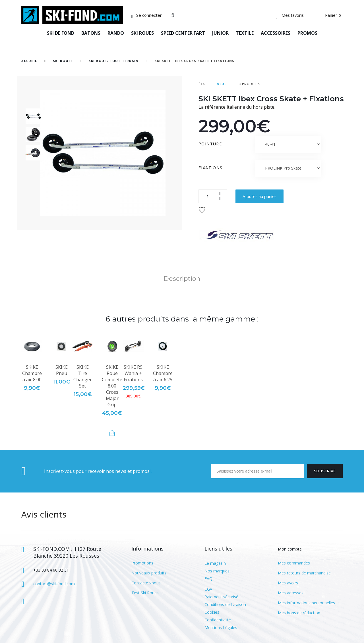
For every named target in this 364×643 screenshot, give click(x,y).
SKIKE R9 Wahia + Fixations (133, 373)
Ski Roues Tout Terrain (114, 61)
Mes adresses (291, 593)
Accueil (29, 61)
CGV (208, 589)
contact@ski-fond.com (54, 584)
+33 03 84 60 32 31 (51, 570)
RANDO (116, 33)
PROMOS (307, 33)
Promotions (142, 563)
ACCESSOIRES (276, 33)
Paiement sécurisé (221, 597)
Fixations (211, 168)
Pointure (211, 144)
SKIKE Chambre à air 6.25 (163, 373)
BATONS (91, 33)
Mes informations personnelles (306, 603)
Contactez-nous (146, 583)
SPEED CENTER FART (183, 33)
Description (182, 279)
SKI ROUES (142, 33)
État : (204, 84)
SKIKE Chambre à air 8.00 (32, 373)
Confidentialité (218, 620)
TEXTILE (245, 33)
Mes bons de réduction (299, 613)
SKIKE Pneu (62, 370)
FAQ (208, 579)
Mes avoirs (288, 583)
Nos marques (217, 571)
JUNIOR (220, 33)
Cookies (212, 612)
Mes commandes (294, 563)
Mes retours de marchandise (304, 573)
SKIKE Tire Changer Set (83, 376)
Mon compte (290, 549)
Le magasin (215, 563)
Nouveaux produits (149, 573)
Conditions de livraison (225, 604)
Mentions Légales (221, 627)
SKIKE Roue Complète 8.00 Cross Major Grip (112, 386)
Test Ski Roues (145, 593)
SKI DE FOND (61, 33)
